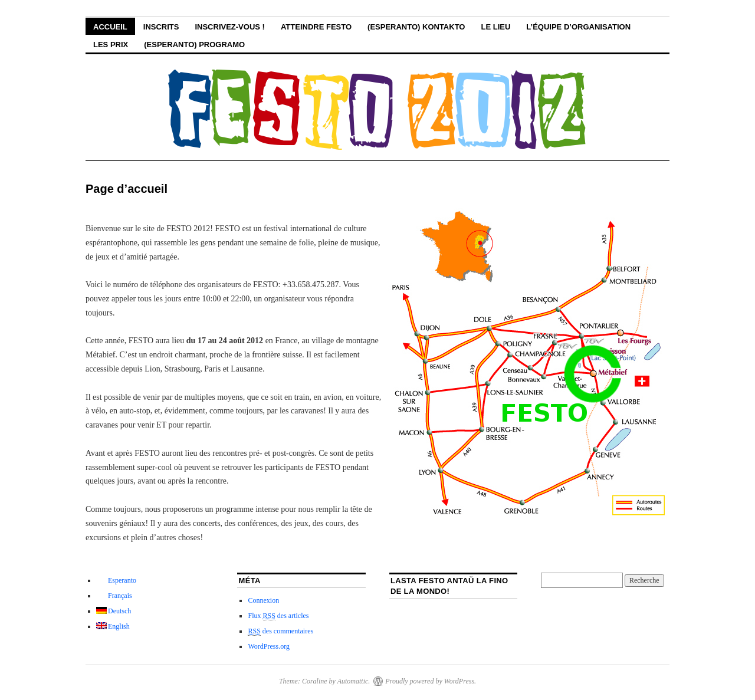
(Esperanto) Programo (194, 45)
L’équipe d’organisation (578, 27)
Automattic (353, 681)
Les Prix (111, 45)
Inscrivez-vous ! (229, 27)
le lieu (495, 27)
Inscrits (161, 27)
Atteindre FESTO (316, 27)
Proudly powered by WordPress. (431, 681)
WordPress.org (268, 646)
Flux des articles (278, 616)
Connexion (263, 600)
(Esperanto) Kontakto (416, 27)
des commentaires (280, 631)
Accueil (110, 27)
